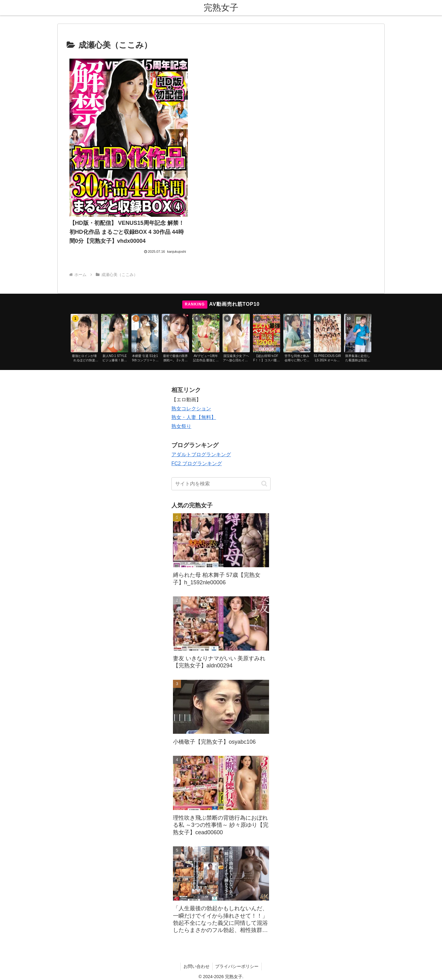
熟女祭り (181, 398)
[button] (264, 456)
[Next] (22, 968)
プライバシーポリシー (237, 938)
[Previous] (7, 968)
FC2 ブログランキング (197, 436)
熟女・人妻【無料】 (194, 389)
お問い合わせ (196, 938)
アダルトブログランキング (201, 427)
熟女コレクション (191, 381)
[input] (221, 456)
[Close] (35, 973)
